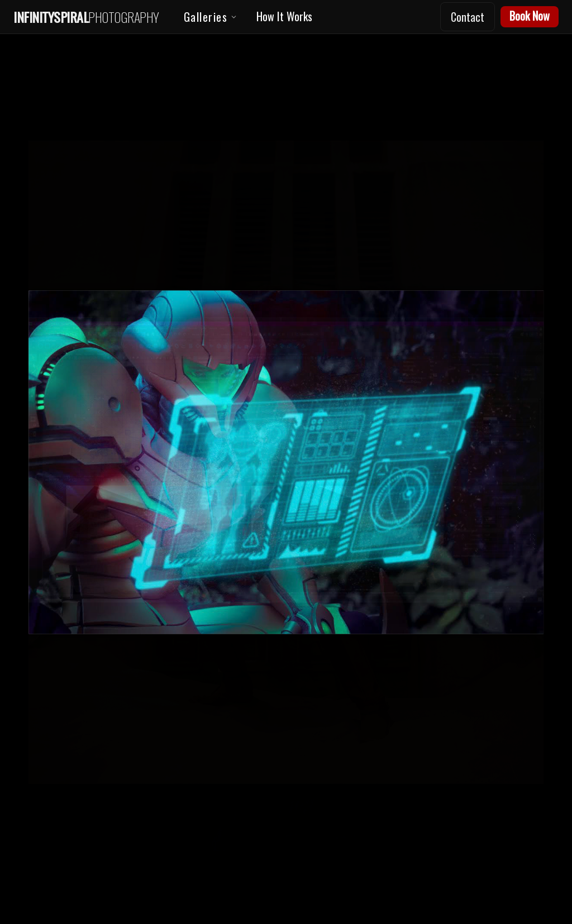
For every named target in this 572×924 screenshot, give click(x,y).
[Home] (86, 17)
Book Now (530, 16)
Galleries (211, 18)
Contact (468, 17)
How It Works (284, 16)
